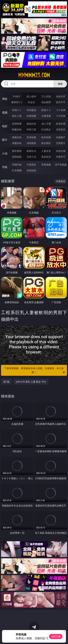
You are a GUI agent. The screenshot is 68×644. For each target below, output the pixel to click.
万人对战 (46, 96)
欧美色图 (46, 137)
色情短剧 (31, 170)
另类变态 (61, 129)
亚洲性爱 (17, 124)
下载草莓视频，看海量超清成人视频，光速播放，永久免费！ (35, 370)
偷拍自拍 (31, 124)
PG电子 (17, 96)
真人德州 (31, 96)
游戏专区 (61, 96)
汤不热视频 (61, 165)
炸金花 (31, 102)
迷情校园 (17, 157)
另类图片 (61, 143)
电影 (5, 126)
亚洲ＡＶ (17, 110)
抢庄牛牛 (61, 102)
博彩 (5, 99)
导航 (5, 167)
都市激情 (17, 151)
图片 (5, 140)
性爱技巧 (61, 157)
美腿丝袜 (17, 143)
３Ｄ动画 (61, 110)
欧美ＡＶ (46, 110)
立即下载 (56, 636)
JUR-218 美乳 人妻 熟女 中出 (31, 382)
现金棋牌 (46, 102)
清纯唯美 (31, 143)
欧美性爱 (61, 124)
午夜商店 (31, 165)
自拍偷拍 (31, 110)
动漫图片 (61, 137)
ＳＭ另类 (61, 116)
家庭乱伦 (31, 151)
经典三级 (31, 129)
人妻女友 (46, 151)
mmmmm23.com (34, 75)
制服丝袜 (17, 129)
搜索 (60, 84)
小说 (5, 153)
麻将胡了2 (17, 102)
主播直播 (46, 116)
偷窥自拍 (17, 137)
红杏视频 (17, 170)
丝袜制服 (31, 116)
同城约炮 (17, 165)
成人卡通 (46, 124)
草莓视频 (46, 165)
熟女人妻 (17, 116)
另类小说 (31, 157)
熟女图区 (46, 143)
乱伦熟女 (46, 129)
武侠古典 (61, 151)
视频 (5, 112)
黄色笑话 (46, 157)
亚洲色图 (31, 137)
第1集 (6, 382)
